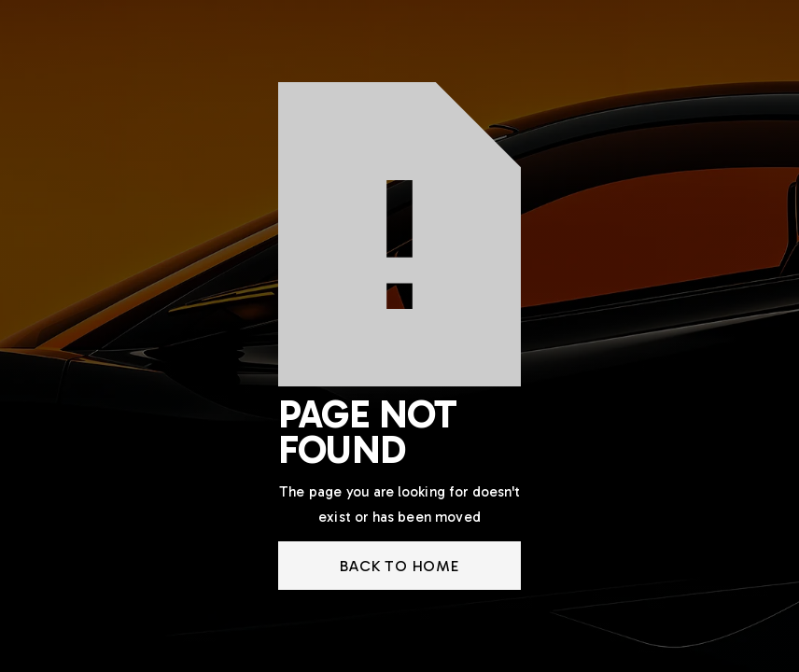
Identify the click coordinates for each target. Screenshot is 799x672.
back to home (399, 566)
